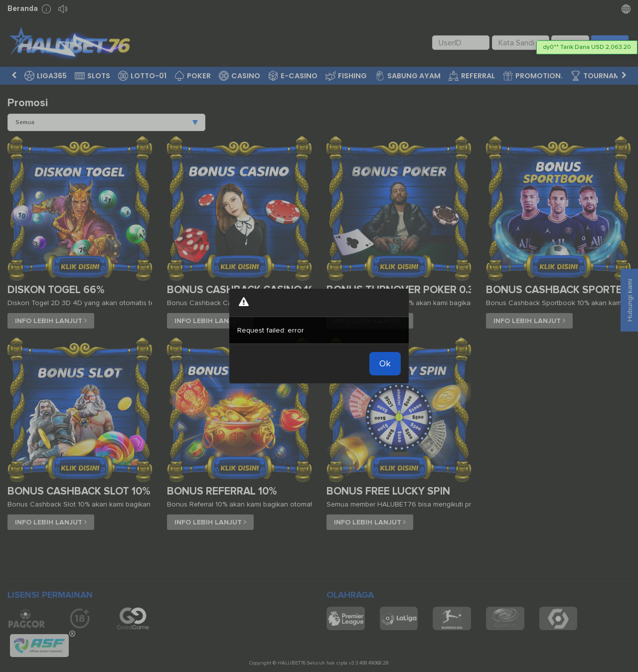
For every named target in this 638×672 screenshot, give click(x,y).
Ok (385, 363)
